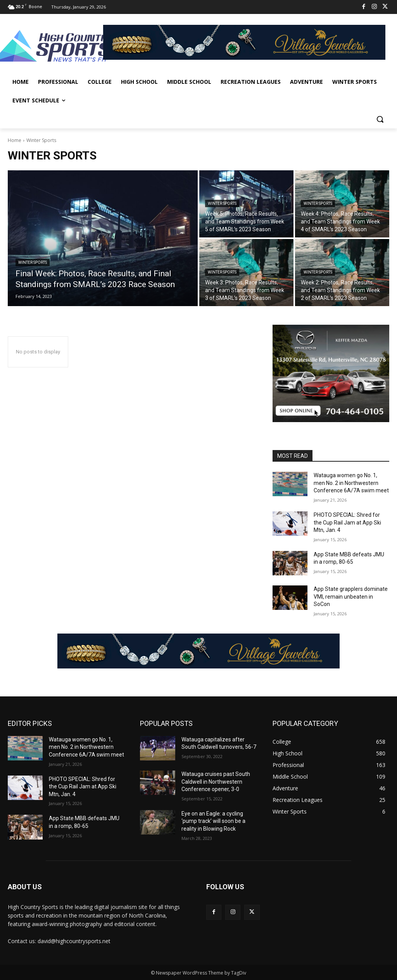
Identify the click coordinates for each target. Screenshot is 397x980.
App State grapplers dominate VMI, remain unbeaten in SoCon (351, 596)
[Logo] (54, 47)
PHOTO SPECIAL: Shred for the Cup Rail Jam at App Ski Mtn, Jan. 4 (347, 522)
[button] (380, 119)
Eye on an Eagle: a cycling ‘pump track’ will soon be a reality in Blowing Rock (213, 821)
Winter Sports (33, 262)
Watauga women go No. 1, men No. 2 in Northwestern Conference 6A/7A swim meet (351, 483)
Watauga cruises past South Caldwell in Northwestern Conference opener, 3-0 (216, 782)
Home (15, 140)
